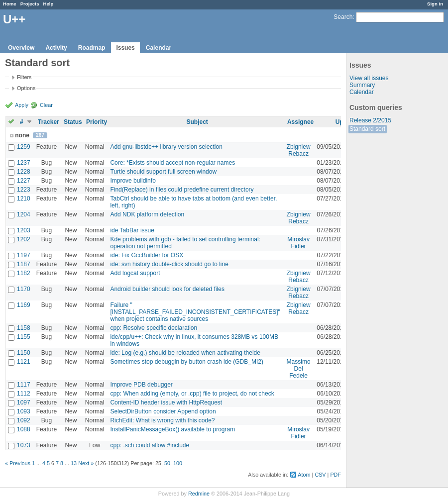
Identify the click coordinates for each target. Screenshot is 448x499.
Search (343, 17)
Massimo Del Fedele (299, 369)
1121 (24, 362)
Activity (56, 48)
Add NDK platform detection (147, 214)
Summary (362, 85)
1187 (24, 264)
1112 (24, 394)
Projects (30, 4)
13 (74, 463)
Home (10, 4)
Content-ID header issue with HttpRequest (166, 402)
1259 (24, 147)
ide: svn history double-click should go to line (169, 264)
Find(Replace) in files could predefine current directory (182, 190)
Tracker (49, 122)
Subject (197, 122)
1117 (24, 385)
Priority (97, 122)
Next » (86, 463)
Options (26, 88)
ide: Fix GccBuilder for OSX (147, 255)
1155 (24, 337)
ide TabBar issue (132, 230)
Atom (304, 475)
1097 (24, 402)
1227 (24, 181)
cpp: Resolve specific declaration (154, 328)
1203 (24, 230)
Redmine (199, 494)
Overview (21, 48)
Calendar (159, 48)
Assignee (300, 122)
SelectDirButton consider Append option (163, 411)
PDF (336, 475)
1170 (24, 289)
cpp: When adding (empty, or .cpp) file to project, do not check (192, 394)
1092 (24, 420)
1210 (24, 199)
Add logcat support (135, 273)
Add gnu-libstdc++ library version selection (166, 147)
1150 (24, 353)
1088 (24, 429)
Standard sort (367, 129)
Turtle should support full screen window (163, 172)
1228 (24, 172)
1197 (24, 255)
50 (167, 463)
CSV (320, 475)
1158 (24, 328)
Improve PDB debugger (141, 385)
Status (73, 122)
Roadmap (92, 48)
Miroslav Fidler (298, 243)
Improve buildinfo (133, 181)
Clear (46, 105)
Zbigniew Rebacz (299, 150)
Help (49, 4)
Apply (22, 105)
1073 (24, 445)
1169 (24, 305)
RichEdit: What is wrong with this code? (162, 420)
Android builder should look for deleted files (167, 289)
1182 (24, 273)
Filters (24, 77)
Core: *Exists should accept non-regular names (172, 163)
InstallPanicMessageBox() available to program (172, 429)
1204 (24, 214)
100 (178, 463)
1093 (24, 411)
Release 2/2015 (370, 120)
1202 (24, 239)
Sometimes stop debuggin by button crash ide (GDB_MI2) (187, 362)
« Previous (18, 463)
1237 (24, 163)
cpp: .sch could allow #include (150, 445)
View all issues (369, 78)
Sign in (435, 4)
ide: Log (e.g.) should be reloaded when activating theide (185, 353)
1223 (24, 190)
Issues (125, 48)
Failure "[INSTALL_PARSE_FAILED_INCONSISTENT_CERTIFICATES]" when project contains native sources (195, 312)
